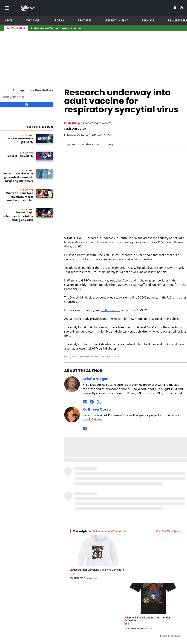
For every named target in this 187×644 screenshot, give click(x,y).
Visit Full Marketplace (169, 531)
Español (148, 20)
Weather (33, 20)
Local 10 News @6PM (20, 156)
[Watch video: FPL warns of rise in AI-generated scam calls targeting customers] (45, 174)
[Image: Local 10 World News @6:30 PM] (45, 139)
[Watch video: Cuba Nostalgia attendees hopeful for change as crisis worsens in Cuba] (45, 213)
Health (76, 144)
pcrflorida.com (110, 310)
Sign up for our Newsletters (33, 90)
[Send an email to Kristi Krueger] (85, 402)
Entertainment (117, 20)
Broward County (103, 144)
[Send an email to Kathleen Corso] (85, 428)
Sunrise (86, 144)
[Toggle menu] (7, 8)
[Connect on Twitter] (99, 402)
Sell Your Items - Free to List (109, 531)
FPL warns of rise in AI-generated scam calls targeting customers (19, 177)
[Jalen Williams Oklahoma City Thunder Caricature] (153, 608)
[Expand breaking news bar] (182, 28)
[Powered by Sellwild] (176, 636)
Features (85, 20)
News (8, 20)
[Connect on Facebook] (92, 402)
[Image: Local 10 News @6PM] (45, 156)
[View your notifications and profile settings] (175, 8)
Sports (59, 20)
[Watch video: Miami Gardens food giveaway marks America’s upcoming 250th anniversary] (45, 193)
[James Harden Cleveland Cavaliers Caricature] (98, 559)
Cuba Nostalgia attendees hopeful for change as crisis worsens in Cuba (18, 218)
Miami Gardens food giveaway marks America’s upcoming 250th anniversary (19, 199)
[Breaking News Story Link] (105, 28)
